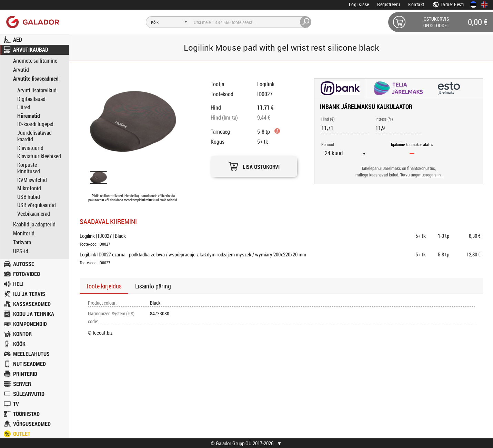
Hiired (24, 107)
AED (18, 40)
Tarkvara (22, 242)
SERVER (22, 384)
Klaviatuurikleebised (39, 156)
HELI (18, 284)
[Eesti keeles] (473, 4)
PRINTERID (25, 374)
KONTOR (22, 334)
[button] (254, 165)
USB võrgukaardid (37, 205)
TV (16, 404)
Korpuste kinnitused (29, 168)
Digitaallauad (31, 99)
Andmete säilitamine (35, 61)
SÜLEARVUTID (29, 394)
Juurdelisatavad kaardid (34, 136)
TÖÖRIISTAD (26, 414)
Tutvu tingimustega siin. (421, 175)
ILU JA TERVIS (29, 294)
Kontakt (416, 4)
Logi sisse (359, 4)
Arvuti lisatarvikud (37, 90)
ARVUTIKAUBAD (31, 50)
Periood (328, 144)
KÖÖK (19, 344)
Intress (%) (384, 119)
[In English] (484, 4)
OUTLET (22, 434)
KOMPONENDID (30, 324)
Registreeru (389, 4)
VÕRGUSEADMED (32, 424)
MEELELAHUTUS (31, 354)
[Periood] (348, 153)
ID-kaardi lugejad (35, 124)
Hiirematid (29, 116)
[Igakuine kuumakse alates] (412, 153)
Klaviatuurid (30, 148)
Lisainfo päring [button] (153, 286)
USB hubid (29, 197)
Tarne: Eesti (448, 4)
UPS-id (21, 251)
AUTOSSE (24, 264)
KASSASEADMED (32, 304)
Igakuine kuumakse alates (412, 144)
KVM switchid (32, 180)
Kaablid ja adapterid (34, 225)
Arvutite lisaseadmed (36, 79)
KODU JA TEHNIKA (34, 314)
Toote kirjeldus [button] (104, 286)
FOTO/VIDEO (27, 274)
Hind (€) (328, 119)
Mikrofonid (29, 188)
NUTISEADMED (29, 364)
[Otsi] (168, 22)
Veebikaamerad (34, 214)
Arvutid (21, 70)
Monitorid (24, 233)
